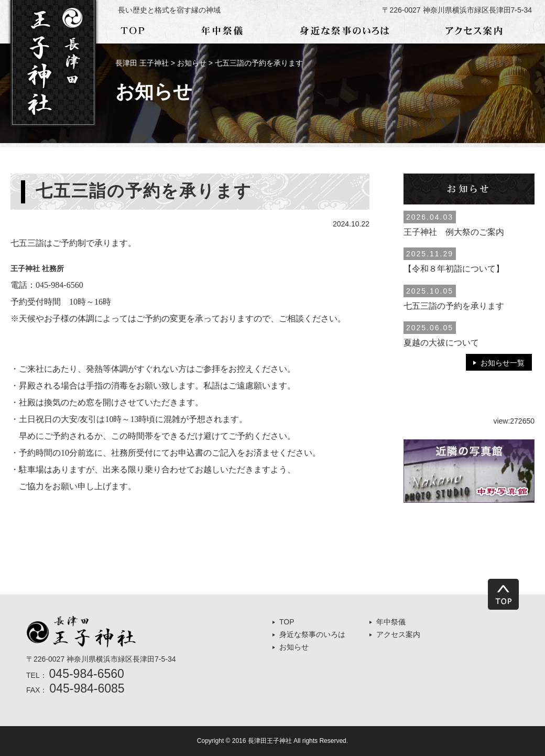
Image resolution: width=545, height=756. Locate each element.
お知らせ (294, 647)
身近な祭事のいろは (312, 634)
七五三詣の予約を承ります (454, 306)
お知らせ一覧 (503, 363)
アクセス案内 (398, 634)
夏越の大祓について (441, 343)
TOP (287, 622)
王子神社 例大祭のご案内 (454, 232)
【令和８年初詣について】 (454, 269)
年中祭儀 (391, 622)
